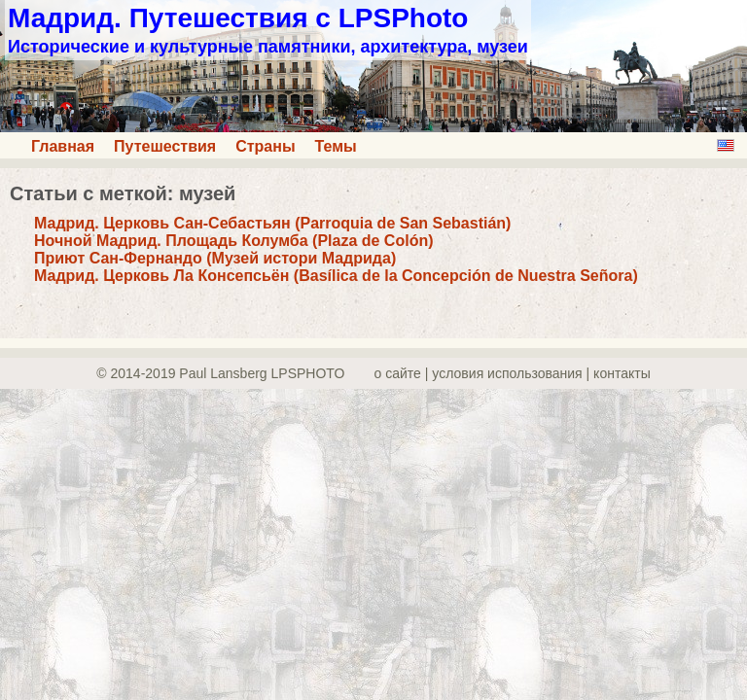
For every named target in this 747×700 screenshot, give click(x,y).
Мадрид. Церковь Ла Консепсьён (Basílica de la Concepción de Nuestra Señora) (336, 276)
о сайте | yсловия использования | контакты (513, 373)
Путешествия (165, 146)
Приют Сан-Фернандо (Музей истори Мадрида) (215, 258)
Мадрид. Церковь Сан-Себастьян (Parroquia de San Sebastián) (272, 223)
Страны (265, 146)
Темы (336, 146)
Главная (63, 146)
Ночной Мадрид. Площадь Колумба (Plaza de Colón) (234, 241)
